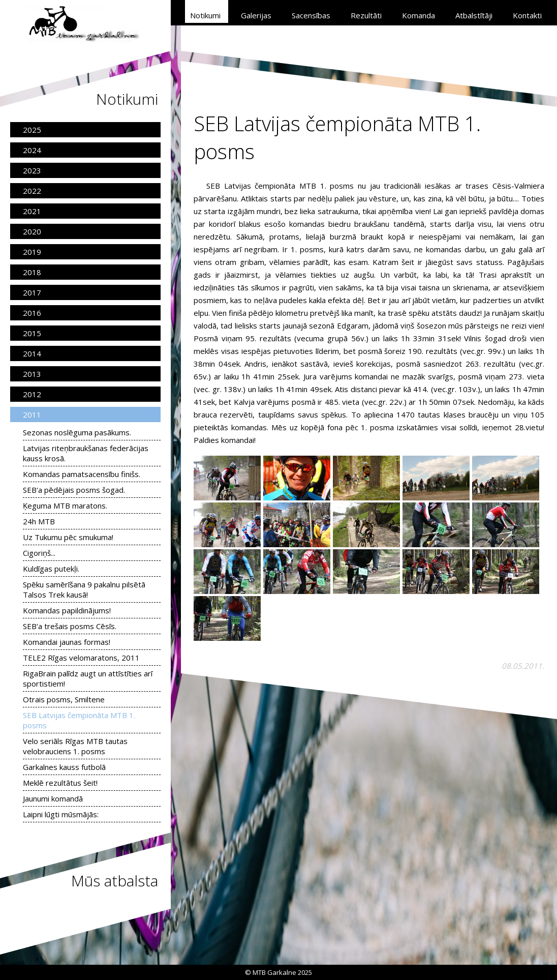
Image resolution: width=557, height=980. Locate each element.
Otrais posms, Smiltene (64, 699)
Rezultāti (366, 15)
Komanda (419, 15)
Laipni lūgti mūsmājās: (61, 814)
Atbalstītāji (474, 15)
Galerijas (256, 15)
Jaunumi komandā (53, 798)
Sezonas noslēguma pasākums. (77, 432)
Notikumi (205, 15)
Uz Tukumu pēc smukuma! (68, 537)
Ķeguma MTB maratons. (65, 506)
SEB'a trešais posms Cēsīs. (70, 626)
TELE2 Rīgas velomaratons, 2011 (81, 658)
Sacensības (311, 15)
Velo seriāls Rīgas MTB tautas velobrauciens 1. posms (75, 746)
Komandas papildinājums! (67, 610)
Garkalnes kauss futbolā (64, 767)
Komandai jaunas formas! (67, 642)
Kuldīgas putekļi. (51, 569)
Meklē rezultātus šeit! (60, 783)
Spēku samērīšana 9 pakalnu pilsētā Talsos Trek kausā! (84, 589)
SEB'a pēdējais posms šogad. (74, 490)
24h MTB (39, 521)
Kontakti (527, 15)
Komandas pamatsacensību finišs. (82, 474)
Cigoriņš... (39, 553)
